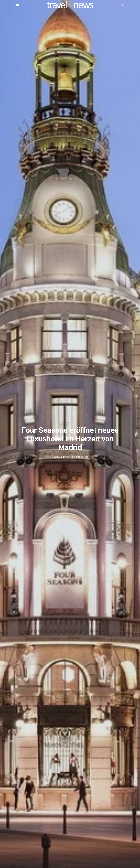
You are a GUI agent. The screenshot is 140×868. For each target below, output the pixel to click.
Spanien (70, 421)
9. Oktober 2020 (80, 457)
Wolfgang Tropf (61, 457)
